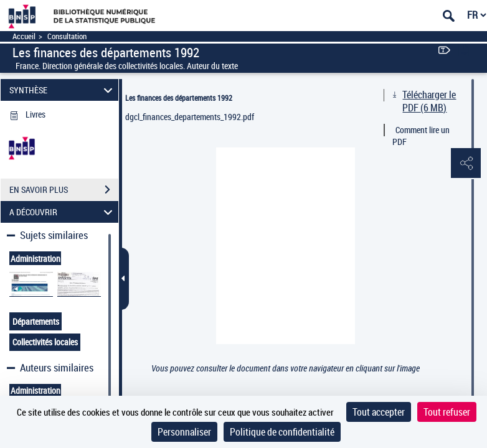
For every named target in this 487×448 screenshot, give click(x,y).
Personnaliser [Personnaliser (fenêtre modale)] (184, 432)
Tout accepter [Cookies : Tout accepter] (379, 412)
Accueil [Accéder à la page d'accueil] (24, 36)
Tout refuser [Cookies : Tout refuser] (447, 412)
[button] (465, 164)
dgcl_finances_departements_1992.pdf (190, 117)
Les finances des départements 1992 (179, 98)
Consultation (67, 36)
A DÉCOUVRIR (63, 212)
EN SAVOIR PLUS (64, 190)
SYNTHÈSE (63, 90)
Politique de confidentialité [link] (282, 432)
